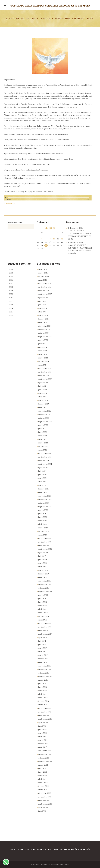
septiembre (45, 294)
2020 (11, 294)
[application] (48, 199)
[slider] (48, 198)
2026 (11, 315)
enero (43, 280)
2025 (11, 312)
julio (42, 301)
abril (50, 228)
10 (54, 239)
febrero (44, 277)
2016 (11, 280)
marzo (43, 273)
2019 (11, 291)
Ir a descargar (10, 203)
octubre (44, 291)
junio (43, 305)
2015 (11, 277)
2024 (11, 308)
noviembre (45, 287)
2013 (11, 269)
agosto (43, 298)
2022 (11, 301)
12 (62, 239)
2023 (11, 305)
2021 (11, 298)
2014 (11, 273)
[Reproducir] (6, 198)
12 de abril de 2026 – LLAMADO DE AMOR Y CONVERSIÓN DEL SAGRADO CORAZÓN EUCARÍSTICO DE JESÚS (80, 234)
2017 (11, 284)
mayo (43, 308)
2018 (11, 287)
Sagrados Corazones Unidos (40, 864)
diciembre (45, 284)
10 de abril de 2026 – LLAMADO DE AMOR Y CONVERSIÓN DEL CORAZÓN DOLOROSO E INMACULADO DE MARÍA (80, 248)
